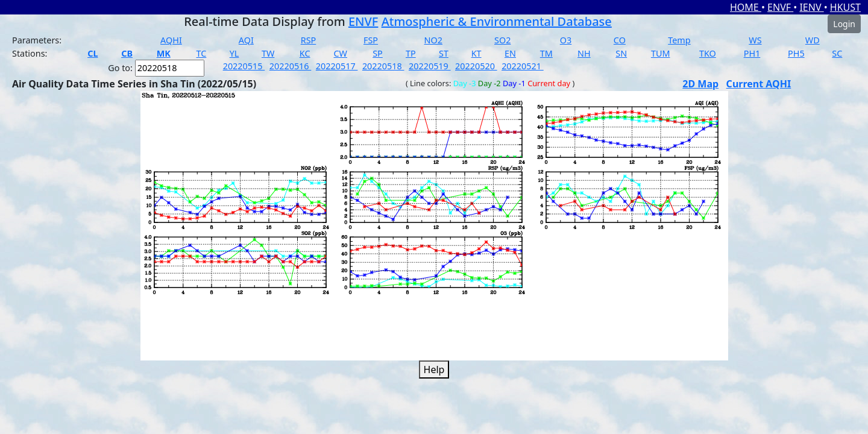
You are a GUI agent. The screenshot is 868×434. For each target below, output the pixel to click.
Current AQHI (759, 84)
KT (476, 53)
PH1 (752, 53)
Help (434, 370)
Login (844, 24)
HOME (746, 7)
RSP (309, 40)
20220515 (244, 66)
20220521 (523, 66)
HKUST (845, 7)
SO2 (502, 40)
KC (305, 53)
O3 (566, 40)
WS (755, 40)
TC (201, 53)
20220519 (430, 66)
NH (584, 53)
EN (510, 53)
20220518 (383, 66)
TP (411, 53)
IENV (811, 7)
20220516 (291, 66)
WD (813, 40)
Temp (679, 40)
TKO (708, 53)
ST (444, 53)
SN (621, 53)
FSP (371, 40)
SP (378, 53)
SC (837, 53)
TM (546, 53)
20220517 (337, 66)
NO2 (433, 40)
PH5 (796, 53)
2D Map (700, 84)
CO (620, 40)
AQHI (171, 40)
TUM (661, 53)
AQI (246, 40)
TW (268, 53)
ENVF (780, 7)
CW (340, 53)
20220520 (476, 66)
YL (234, 53)
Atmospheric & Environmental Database (497, 21)
